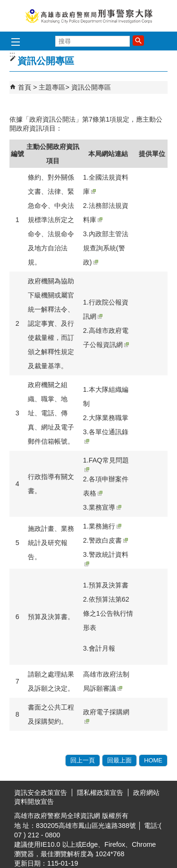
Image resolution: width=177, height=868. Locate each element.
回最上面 (119, 760)
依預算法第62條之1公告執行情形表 (108, 613)
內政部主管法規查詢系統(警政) (106, 248)
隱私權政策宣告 (100, 793)
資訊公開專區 (91, 87)
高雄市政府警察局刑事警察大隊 (89, 16)
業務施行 (105, 526)
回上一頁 (83, 760)
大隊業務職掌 (109, 418)
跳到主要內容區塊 (5, 5)
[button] (138, 41)
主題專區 (52, 87)
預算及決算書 (109, 585)
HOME (153, 760)
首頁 (25, 87)
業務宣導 (105, 507)
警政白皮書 (108, 540)
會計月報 (102, 648)
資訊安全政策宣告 (41, 793)
